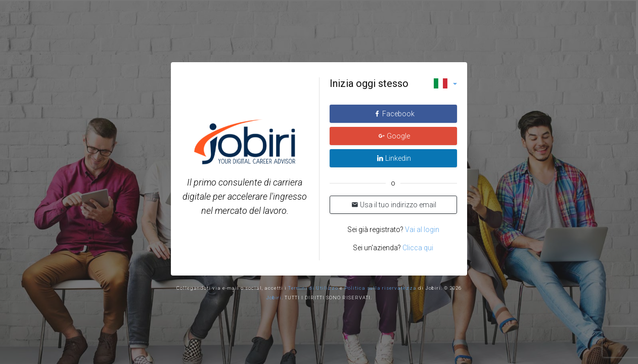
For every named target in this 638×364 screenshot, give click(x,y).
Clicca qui (418, 248)
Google (394, 136)
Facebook (394, 114)
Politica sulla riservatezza (380, 288)
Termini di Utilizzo (313, 288)
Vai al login (421, 230)
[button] (445, 83)
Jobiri (274, 298)
